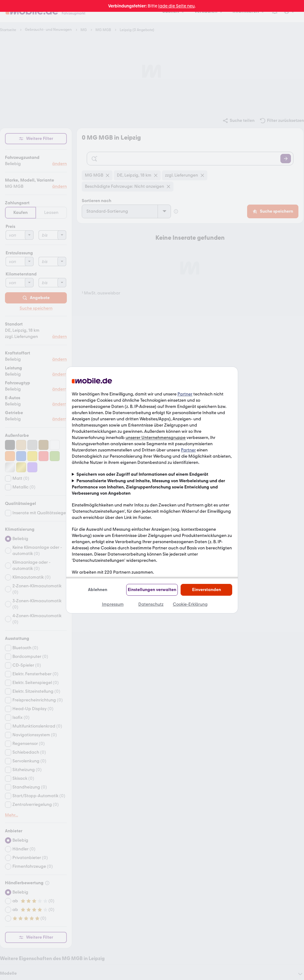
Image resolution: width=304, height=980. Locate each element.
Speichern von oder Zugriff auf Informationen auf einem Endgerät (142, 474)
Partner (185, 394)
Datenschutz (151, 604)
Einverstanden (207, 590)
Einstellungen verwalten (152, 590)
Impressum (113, 604)
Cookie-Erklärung (190, 604)
